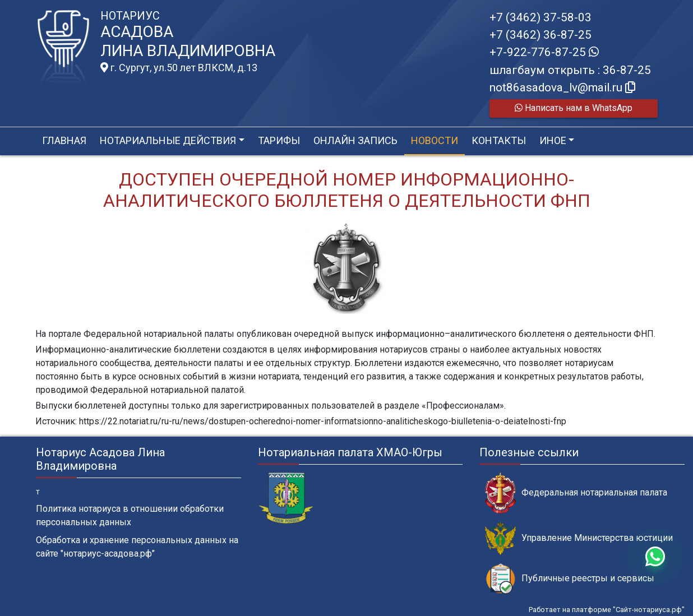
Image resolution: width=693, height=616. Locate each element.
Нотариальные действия (168, 140)
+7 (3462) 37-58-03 (540, 17)
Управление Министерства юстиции (579, 538)
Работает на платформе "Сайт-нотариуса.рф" (607, 610)
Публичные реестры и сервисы (570, 579)
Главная (64, 140)
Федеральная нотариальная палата (576, 493)
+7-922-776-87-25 (544, 52)
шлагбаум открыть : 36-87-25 (570, 70)
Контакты (499, 140)
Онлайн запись (355, 140)
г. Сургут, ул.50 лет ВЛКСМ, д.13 (179, 68)
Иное (553, 140)
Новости (435, 140)
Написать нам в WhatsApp (574, 108)
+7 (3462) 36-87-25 (540, 35)
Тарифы (279, 140)
